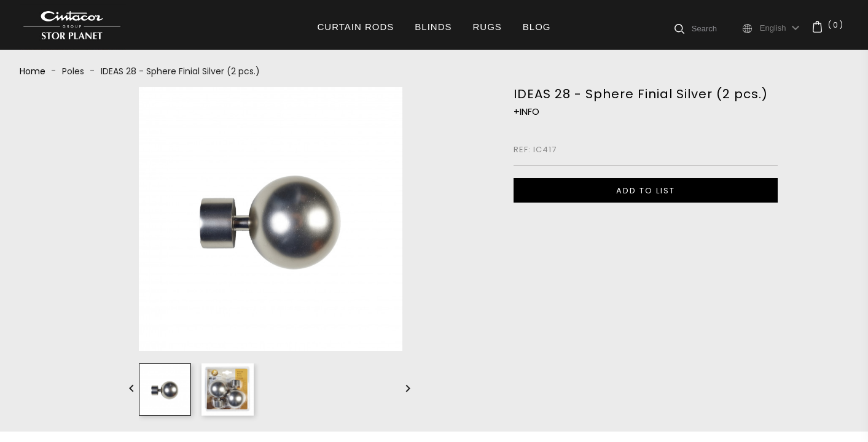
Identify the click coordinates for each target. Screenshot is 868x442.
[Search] (716, 28)
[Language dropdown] (782, 28)
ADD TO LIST (646, 191)
